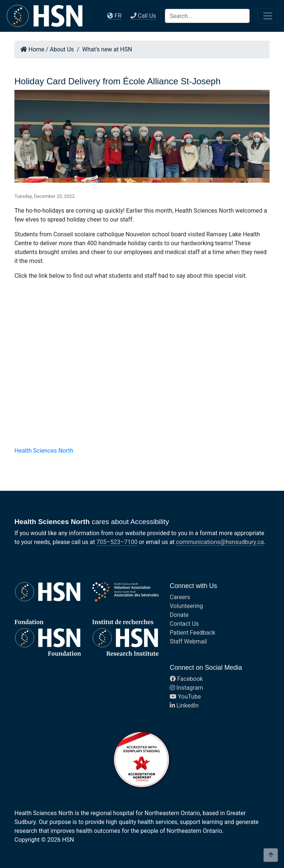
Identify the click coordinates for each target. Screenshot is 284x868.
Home (32, 49)
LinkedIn (184, 705)
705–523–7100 (117, 542)
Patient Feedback (192, 633)
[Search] (207, 16)
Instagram (186, 688)
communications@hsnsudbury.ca (220, 542)
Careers (180, 597)
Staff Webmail (188, 641)
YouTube (185, 697)
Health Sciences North (44, 451)
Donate (179, 615)
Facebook (186, 679)
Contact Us (184, 624)
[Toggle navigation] (268, 16)
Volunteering (186, 606)
